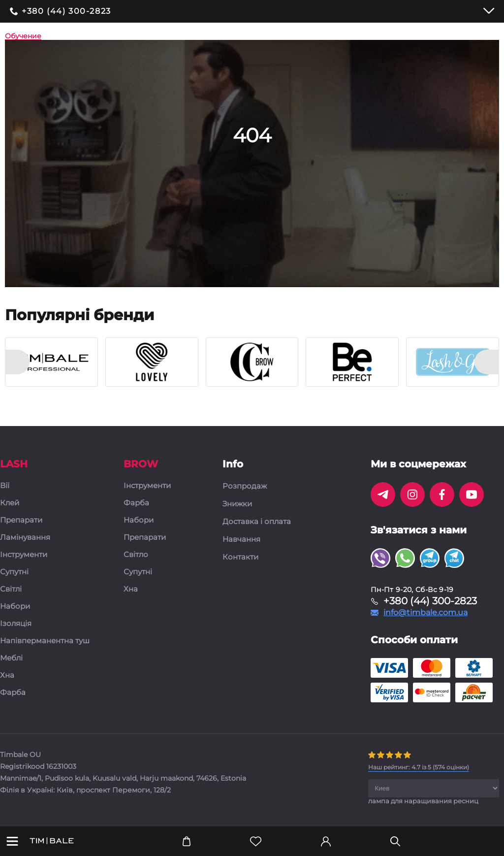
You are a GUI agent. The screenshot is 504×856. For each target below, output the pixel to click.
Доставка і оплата (257, 522)
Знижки (237, 504)
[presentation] (17, 362)
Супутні (14, 572)
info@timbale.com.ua (425, 613)
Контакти (240, 557)
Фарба (13, 693)
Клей (10, 503)
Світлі (11, 589)
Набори (15, 607)
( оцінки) (419, 767)
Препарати (21, 520)
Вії (5, 486)
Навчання (241, 539)
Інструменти (24, 555)
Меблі (11, 658)
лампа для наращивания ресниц (423, 801)
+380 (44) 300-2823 (66, 11)
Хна (7, 675)
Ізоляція (16, 624)
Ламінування (25, 538)
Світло (136, 555)
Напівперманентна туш (45, 641)
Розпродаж (245, 486)
